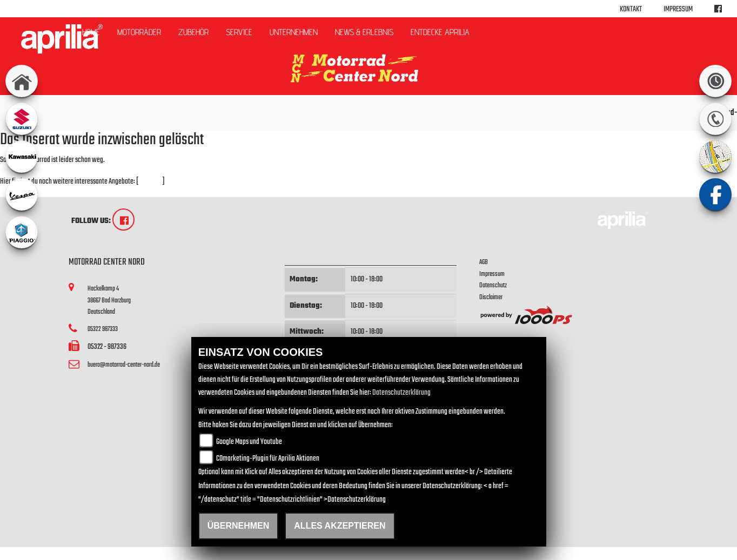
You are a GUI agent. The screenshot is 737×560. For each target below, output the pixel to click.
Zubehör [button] (193, 32)
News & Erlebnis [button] (364, 32)
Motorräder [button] (139, 32)
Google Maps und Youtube (249, 442)
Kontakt (631, 9)
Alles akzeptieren (340, 526)
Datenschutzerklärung (401, 393)
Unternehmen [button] (294, 32)
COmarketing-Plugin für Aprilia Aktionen (268, 459)
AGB (484, 262)
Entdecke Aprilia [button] (440, 32)
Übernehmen (239, 526)
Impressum (678, 9)
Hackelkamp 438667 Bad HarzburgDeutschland (109, 300)
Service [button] (239, 32)
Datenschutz (493, 285)
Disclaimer (491, 297)
